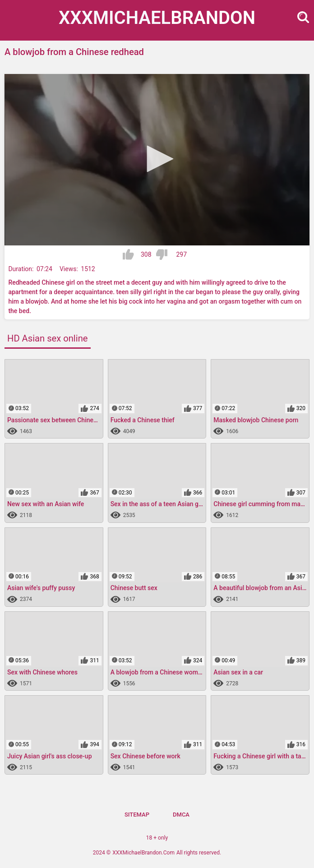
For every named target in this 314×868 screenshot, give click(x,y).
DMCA (181, 815)
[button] (157, 159)
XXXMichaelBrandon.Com (143, 853)
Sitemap (137, 815)
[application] (157, 160)
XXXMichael (157, 18)
